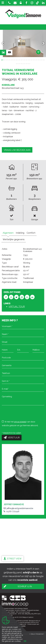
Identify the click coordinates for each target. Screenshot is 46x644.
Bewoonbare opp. (35, 179)
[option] (23, 43)
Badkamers (12, 199)
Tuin (12, 220)
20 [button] (19, 63)
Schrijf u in (18, 586)
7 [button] (17, 60)
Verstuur (12, 437)
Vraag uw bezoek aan (17, 150)
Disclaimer (40, 634)
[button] (26, 3)
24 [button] (29, 63)
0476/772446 (11, 511)
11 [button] (27, 60)
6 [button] (14, 60)
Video (10, 53)
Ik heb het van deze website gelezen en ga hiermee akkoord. (20, 424)
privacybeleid (20, 422)
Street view (13, 559)
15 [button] (37, 60)
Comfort (31, 233)
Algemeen (8, 233)
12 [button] (29, 60)
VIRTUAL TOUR (17, 306)
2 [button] (5, 60)
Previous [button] (4, 43)
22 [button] (24, 63)
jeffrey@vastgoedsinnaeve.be (18, 508)
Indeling (20, 233)
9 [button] (22, 60)
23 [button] (27, 63)
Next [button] (42, 43)
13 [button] (32, 60)
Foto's (4, 53)
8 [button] (19, 60)
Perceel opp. (11, 179)
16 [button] (39, 60)
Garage (35, 220)
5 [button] (12, 60)
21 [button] (22, 63)
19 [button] (17, 63)
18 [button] (44, 60)
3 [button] (7, 60)
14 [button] (34, 60)
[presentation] (20, 413)
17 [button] (41, 60)
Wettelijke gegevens (14, 239)
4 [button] (10, 60)
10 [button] (24, 60)
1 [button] (2, 60)
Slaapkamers (35, 199)
